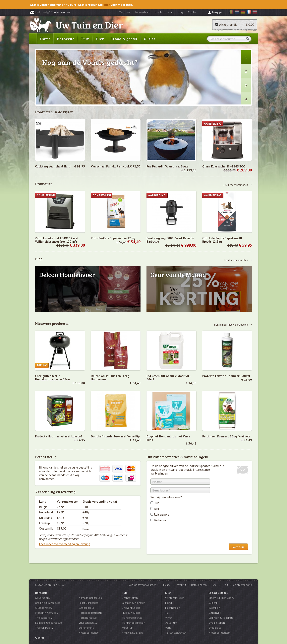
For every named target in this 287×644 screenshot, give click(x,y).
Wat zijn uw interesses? (166, 497)
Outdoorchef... (44, 608)
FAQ (215, 585)
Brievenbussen (131, 608)
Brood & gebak (124, 39)
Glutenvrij (215, 613)
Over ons (125, 12)
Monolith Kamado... (47, 613)
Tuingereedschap (132, 618)
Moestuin (128, 628)
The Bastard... (43, 618)
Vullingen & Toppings (221, 618)
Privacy (166, 585)
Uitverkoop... (43, 598)
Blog (180, 12)
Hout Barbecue (88, 618)
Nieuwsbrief (143, 12)
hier (107, 5)
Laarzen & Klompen (134, 603)
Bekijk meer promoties (235, 185)
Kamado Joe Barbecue (48, 623)
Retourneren (199, 585)
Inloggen (218, 12)
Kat (167, 613)
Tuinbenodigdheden (133, 623)
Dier (100, 39)
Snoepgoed (215, 628)
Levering (181, 585)
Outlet (150, 39)
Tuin (85, 39)
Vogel (168, 628)
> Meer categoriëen (132, 633)
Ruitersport (162, 514)
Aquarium (171, 623)
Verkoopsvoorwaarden (143, 585)
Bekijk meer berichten (236, 260)
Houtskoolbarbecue (90, 613)
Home (45, 39)
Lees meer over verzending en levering (65, 544)
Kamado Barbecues (90, 598)
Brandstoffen (130, 598)
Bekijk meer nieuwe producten (231, 324)
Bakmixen (214, 608)
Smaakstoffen (217, 623)
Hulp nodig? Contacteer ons (50, 12)
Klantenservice (164, 12)
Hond (169, 603)
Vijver (169, 618)
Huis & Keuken (131, 613)
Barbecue (66, 39)
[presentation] (181, 534)
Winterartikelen (175, 598)
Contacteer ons (242, 585)
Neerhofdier (172, 608)
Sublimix (213, 603)
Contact (193, 12)
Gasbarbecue (86, 608)
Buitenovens (86, 628)
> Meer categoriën (88, 633)
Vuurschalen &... (88, 623)
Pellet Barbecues (88, 603)
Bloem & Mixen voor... (221, 598)
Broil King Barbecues (48, 603)
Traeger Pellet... (44, 628)
